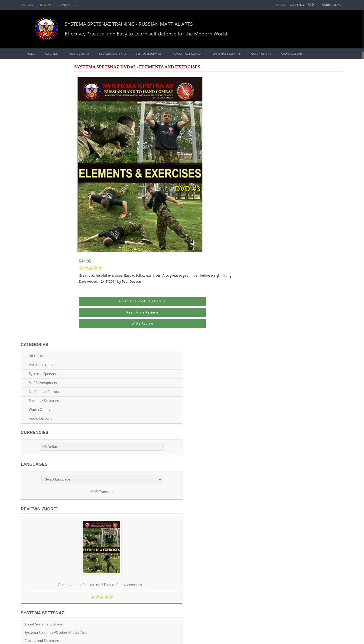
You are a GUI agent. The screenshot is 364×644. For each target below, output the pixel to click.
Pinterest (102, 455)
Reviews (46, 5)
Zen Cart (92, 555)
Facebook (58, 455)
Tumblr (113, 455)
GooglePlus (80, 455)
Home (31, 53)
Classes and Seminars (43, 367)
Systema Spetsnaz (113, 53)
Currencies (36, 154)
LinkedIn (91, 455)
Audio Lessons (292, 53)
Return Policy (36, 408)
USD (311, 5)
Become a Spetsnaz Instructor (49, 375)
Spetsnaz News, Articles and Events (54, 400)
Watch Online (261, 53)
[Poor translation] (17, 579)
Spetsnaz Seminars (227, 53)
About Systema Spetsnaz (45, 350)
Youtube (47, 455)
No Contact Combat (188, 53)
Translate (60, 214)
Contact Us (66, 5)
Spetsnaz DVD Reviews (44, 391)
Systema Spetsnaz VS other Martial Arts (57, 359)
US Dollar (43, 169)
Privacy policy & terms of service (52, 424)
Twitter (69, 455)
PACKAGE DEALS (78, 53)
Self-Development (149, 53)
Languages (35, 186)
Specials (28, 5)
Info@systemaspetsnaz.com (244, 454)
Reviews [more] (41, 231)
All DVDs (51, 53)
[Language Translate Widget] (60, 201)
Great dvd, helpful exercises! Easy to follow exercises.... (60, 309)
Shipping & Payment (42, 416)
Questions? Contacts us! (45, 432)
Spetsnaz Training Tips (44, 383)
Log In (283, 5)
